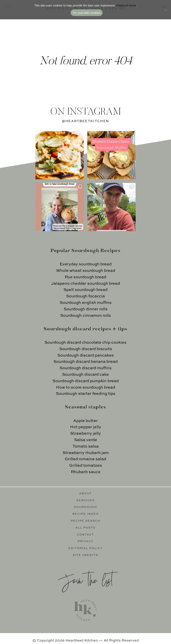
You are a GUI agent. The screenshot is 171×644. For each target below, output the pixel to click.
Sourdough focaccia (85, 296)
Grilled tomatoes (86, 466)
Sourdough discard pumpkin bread (86, 381)
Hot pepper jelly (86, 427)
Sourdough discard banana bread (85, 362)
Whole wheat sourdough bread (86, 271)
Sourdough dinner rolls (86, 309)
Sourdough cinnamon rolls (86, 316)
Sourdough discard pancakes (86, 355)
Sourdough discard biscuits (86, 349)
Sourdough (85, 507)
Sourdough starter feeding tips (86, 394)
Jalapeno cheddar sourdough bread (85, 284)
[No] (165, 10)
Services (86, 501)
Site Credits (86, 555)
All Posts (86, 528)
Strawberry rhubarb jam (86, 453)
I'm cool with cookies (87, 13)
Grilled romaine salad (85, 459)
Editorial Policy (85, 548)
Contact (85, 535)
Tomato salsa (86, 446)
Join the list (85, 580)
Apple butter (85, 421)
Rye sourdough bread (85, 277)
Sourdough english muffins (86, 303)
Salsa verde (86, 440)
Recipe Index (85, 514)
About (85, 494)
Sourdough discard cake (85, 375)
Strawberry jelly (85, 434)
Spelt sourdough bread (85, 290)
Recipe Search (86, 521)
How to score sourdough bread (86, 388)
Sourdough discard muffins (86, 368)
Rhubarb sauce (86, 472)
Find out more (126, 6)
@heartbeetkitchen (85, 121)
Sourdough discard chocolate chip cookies (85, 343)
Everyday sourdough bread (86, 264)
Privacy (85, 541)
